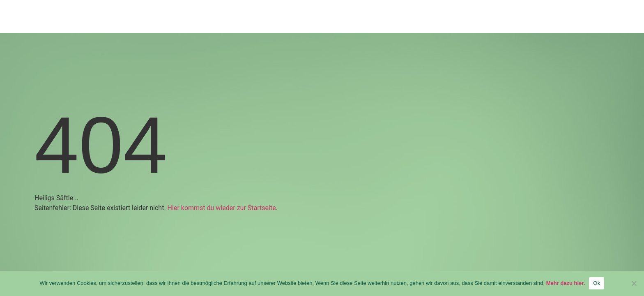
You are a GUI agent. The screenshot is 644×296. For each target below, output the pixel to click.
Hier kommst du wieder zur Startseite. (223, 208)
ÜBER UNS (436, 18)
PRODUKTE (366, 18)
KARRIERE (503, 18)
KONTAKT (568, 18)
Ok (597, 283)
